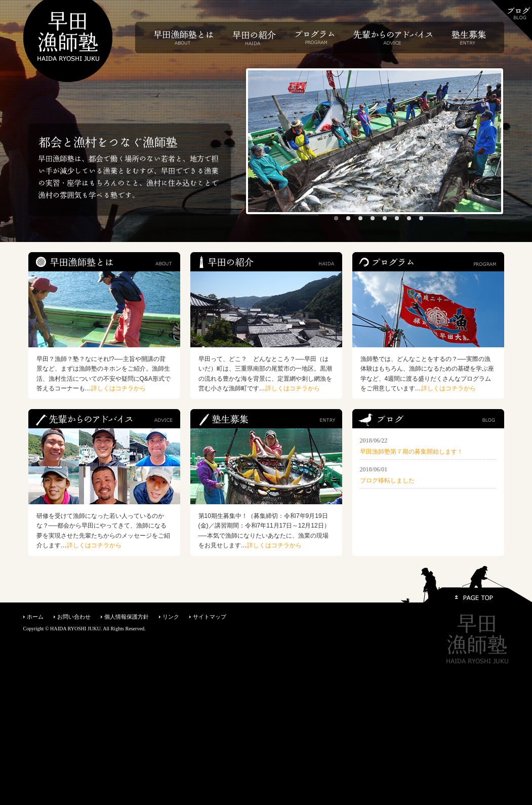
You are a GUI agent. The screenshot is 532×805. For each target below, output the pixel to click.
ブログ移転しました (387, 480)
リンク (171, 617)
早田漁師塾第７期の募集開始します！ (412, 452)
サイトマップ (210, 617)
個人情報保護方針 (127, 617)
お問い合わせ (74, 617)
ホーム (35, 617)
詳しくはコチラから (118, 388)
